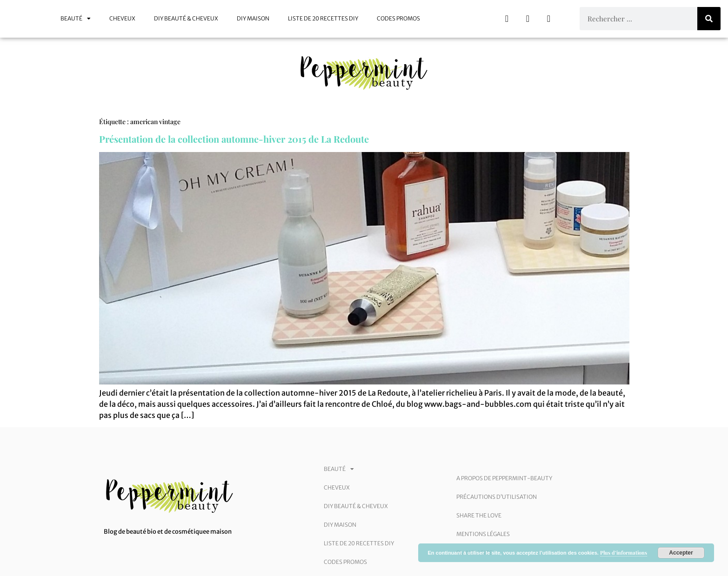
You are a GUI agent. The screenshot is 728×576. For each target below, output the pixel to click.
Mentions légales (483, 534)
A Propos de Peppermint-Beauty (504, 478)
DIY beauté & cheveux (186, 18)
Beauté (76, 19)
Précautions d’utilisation (497, 497)
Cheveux (122, 18)
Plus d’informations (624, 553)
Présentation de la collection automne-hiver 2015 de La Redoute (234, 139)
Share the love (479, 515)
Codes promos (398, 18)
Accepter (681, 553)
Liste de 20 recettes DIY (323, 18)
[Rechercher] (709, 19)
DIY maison (253, 18)
